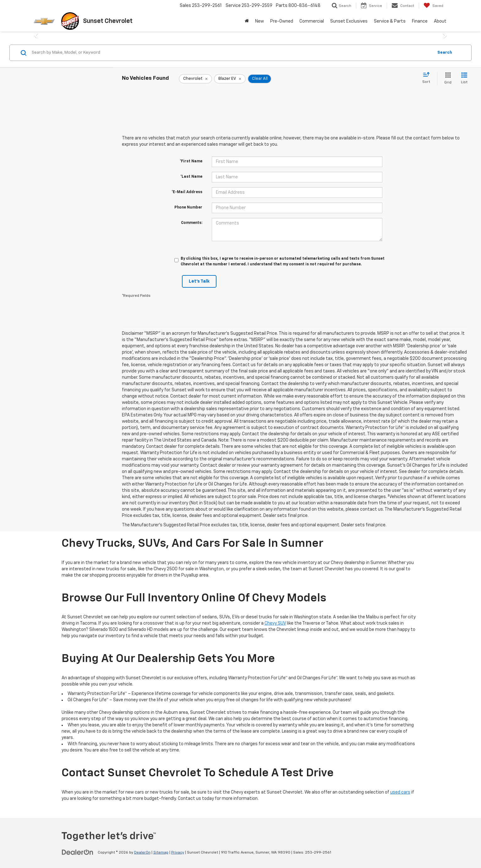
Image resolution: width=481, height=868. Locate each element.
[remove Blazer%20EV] (230, 79)
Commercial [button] (312, 21)
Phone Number (188, 208)
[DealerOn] (78, 852)
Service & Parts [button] (390, 21)
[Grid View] (447, 79)
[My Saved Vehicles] (433, 6)
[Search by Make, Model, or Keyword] (232, 53)
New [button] (260, 21)
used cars (400, 792)
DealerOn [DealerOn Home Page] (142, 853)
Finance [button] (420, 21)
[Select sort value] (428, 78)
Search (445, 53)
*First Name (191, 161)
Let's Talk (199, 281)
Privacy (178, 853)
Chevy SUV (275, 623)
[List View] (464, 79)
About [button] (440, 21)
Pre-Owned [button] (282, 21)
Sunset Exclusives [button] (349, 21)
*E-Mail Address (187, 192)
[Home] (247, 21)
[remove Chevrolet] (195, 79)
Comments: (192, 223)
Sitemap (161, 853)
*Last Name (191, 177)
